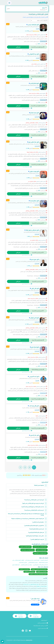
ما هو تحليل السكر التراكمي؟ (38, 522)
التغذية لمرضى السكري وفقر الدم (32, 560)
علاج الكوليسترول (16, 565)
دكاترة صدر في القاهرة (29, 572)
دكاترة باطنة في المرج (42, 550)
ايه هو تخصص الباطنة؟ (39, 485)
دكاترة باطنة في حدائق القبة (40, 553)
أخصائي (37, 88)
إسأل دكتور (35, 605)
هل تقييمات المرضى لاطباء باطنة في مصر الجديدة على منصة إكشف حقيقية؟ (27, 519)
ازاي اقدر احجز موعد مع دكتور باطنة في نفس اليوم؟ (33, 503)
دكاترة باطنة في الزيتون (25, 547)
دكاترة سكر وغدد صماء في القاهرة (39, 569)
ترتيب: (44, 20)
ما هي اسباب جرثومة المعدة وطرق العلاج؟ (35, 536)
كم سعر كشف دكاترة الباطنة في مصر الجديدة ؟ (34, 510)
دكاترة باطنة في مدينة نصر (28, 550)
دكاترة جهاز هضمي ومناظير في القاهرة (38, 574)
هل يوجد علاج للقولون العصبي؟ (37, 539)
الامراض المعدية (44, 560)
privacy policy (29, 640)
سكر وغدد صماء (30, 35)
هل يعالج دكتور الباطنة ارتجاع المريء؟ (36, 532)
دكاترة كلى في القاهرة (42, 572)
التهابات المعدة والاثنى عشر (18, 560)
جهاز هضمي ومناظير (30, 123)
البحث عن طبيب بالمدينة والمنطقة (41, 626)
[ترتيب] (37, 21)
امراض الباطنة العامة (43, 562)
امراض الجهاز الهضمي (33, 562)
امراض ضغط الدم (23, 562)
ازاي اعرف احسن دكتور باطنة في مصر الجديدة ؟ (34, 500)
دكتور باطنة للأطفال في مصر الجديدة (31, 584)
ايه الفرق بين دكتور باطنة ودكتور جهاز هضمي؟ (34, 525)
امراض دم (31, 181)
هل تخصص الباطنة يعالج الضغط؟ (36, 529)
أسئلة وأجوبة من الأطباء (43, 623)
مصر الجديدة (27, 9)
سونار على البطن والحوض (26, 565)
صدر (32, 64)
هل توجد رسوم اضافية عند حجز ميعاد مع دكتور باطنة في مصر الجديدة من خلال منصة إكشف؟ (26, 514)
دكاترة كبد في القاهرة (24, 569)
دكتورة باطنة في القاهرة (42, 586)
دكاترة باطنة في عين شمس (40, 547)
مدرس (37, 176)
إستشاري (37, 117)
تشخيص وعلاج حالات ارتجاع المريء (40, 565)
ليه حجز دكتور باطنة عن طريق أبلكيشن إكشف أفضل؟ (33, 507)
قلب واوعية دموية (31, 152)
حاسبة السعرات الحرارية (43, 628)
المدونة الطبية (45, 620)
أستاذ (38, 29)
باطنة (35, 35)
